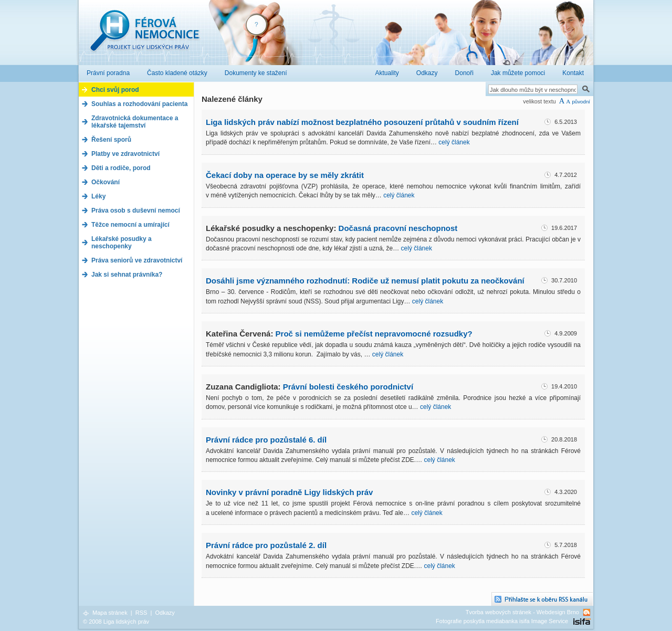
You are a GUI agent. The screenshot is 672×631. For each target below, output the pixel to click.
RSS (141, 613)
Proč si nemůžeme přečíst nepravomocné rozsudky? (374, 334)
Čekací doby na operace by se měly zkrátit (285, 175)
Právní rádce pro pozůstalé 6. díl (266, 440)
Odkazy (165, 613)
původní (581, 102)
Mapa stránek (110, 613)
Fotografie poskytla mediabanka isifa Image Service (502, 621)
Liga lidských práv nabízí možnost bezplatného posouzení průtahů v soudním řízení (362, 122)
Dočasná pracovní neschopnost (398, 228)
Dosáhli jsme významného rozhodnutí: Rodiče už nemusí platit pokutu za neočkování (365, 281)
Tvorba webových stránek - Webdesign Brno (522, 612)
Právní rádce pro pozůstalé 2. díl (266, 545)
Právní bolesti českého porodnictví (348, 387)
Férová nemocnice (144, 36)
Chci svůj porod (115, 90)
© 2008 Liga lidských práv (116, 622)
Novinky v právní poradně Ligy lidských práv (289, 492)
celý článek (454, 142)
